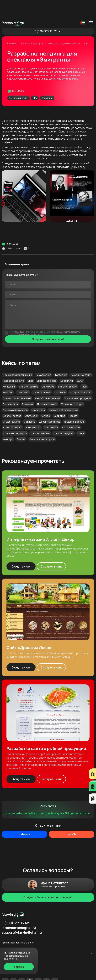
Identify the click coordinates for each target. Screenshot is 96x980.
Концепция (9, 368)
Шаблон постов (12, 398)
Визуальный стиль (18, 80)
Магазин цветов (29, 368)
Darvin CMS (48, 368)
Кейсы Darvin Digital (32, 25)
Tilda (35, 80)
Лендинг (8, 374)
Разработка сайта (13, 363)
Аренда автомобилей (15, 392)
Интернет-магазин (80, 374)
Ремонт (21, 421)
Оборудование (71, 409)
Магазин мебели (40, 415)
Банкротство (33, 409)
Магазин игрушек (64, 415)
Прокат (73, 398)
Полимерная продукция (78, 380)
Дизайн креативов (50, 403)
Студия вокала (11, 403)
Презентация (11, 386)
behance (24, 816)
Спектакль (47, 80)
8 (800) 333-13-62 (46, 13)
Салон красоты (42, 374)
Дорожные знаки (47, 386)
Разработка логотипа (48, 380)
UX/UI (80, 363)
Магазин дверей (68, 368)
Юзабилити (66, 363)
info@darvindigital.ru (19, 910)
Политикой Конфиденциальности (40, 314)
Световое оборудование (63, 392)
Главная (12, 25)
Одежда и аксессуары (42, 421)
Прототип (60, 374)
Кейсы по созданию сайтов (64, 25)
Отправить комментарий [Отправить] (48, 321)
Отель (81, 415)
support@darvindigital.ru (22, 914)
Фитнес (46, 398)
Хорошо (19, 967)
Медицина (29, 403)
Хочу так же (21, 548)
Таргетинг (61, 357)
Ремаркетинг (43, 357)
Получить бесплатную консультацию (48, 879)
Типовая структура (72, 386)
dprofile (72, 816)
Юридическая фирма (15, 415)
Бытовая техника (47, 363)
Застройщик (51, 409)
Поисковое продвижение (17, 357)
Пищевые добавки (74, 403)
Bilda (30, 363)
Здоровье (59, 398)
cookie (26, 953)
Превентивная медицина (17, 380)
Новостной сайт (12, 409)
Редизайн (28, 386)
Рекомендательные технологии (18, 976)
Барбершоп (38, 392)
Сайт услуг (31, 398)
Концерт (8, 421)
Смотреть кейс (51, 548)
